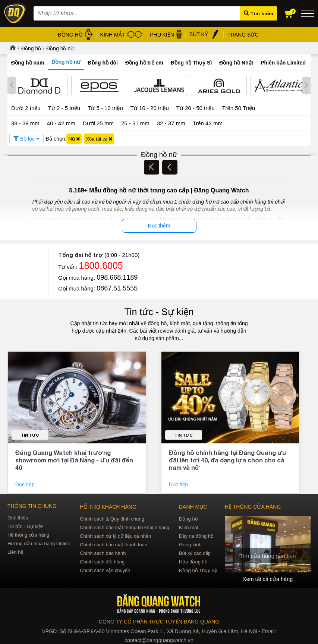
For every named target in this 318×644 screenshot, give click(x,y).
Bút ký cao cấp (195, 552)
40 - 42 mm (61, 122)
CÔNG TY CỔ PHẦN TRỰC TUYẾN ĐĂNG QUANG (159, 621)
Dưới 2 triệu (26, 107)
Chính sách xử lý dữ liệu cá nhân (115, 535)
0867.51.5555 (117, 288)
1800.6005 (101, 265)
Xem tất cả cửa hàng (268, 578)
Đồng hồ (31, 48)
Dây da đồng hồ (196, 535)
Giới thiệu (18, 517)
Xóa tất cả (99, 138)
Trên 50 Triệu (239, 107)
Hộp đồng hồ (193, 561)
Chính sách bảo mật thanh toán (114, 544)
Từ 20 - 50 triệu (196, 107)
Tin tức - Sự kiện (159, 311)
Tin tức (30, 434)
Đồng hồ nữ (60, 48)
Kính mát (189, 527)
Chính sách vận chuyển (105, 570)
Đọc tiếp (26, 484)
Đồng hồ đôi (103, 63)
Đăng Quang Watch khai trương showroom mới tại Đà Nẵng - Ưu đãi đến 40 (74, 459)
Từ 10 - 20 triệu (150, 107)
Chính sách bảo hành (103, 552)
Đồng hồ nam (28, 63)
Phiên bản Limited (283, 63)
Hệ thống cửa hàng (28, 534)
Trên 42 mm (208, 122)
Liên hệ (15, 551)
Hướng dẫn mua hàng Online (39, 543)
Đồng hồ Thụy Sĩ (191, 63)
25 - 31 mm (135, 122)
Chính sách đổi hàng (102, 561)
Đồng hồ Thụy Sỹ (198, 570)
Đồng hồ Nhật (236, 63)
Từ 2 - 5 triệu (64, 107)
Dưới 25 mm (98, 122)
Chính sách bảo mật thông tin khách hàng (125, 527)
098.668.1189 (117, 277)
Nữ (74, 138)
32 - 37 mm (171, 122)
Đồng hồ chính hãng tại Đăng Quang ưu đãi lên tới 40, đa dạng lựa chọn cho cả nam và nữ (227, 459)
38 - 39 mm (25, 122)
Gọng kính (190, 544)
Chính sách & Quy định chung (112, 518)
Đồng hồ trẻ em (144, 63)
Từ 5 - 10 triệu (105, 107)
